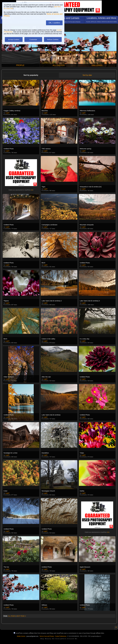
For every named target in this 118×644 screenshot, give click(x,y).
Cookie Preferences (61, 636)
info (32, 190)
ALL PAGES (12, 616)
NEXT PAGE (21, 616)
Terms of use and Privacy (47, 636)
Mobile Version (21, 636)
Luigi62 (7, 113)
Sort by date (87, 75)
